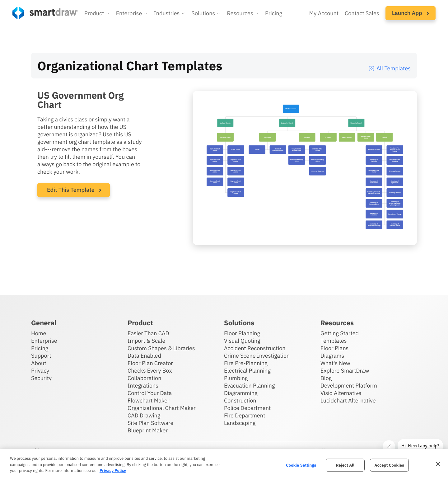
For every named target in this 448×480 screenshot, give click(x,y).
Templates (334, 341)
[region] (224, 465)
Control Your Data (150, 393)
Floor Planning (242, 333)
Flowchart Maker (149, 400)
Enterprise (44, 341)
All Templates (389, 68)
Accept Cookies (389, 465)
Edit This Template (71, 190)
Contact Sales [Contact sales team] (362, 13)
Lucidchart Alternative (348, 400)
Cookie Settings (301, 465)
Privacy (40, 371)
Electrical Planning (247, 371)
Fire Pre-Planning (246, 363)
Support (41, 356)
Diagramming (241, 393)
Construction (240, 400)
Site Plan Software (150, 423)
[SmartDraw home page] (45, 13)
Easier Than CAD (148, 333)
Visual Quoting (242, 341)
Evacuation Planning (249, 386)
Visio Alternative (341, 393)
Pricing (40, 348)
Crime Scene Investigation (257, 356)
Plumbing (236, 378)
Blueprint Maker (148, 430)
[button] (97, 13)
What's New (335, 363)
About (39, 363)
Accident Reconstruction (255, 348)
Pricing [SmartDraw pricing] (274, 13)
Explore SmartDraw (345, 371)
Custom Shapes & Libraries (161, 348)
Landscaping (240, 423)
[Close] (438, 464)
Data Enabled (144, 356)
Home (39, 333)
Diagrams (332, 356)
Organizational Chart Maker (162, 408)
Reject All (345, 465)
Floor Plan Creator (150, 363)
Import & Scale (146, 341)
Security (41, 378)
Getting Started (340, 333)
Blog (326, 378)
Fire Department (245, 415)
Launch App (411, 13)
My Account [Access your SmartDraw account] (324, 13)
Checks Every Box (150, 371)
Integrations (143, 386)
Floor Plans (334, 348)
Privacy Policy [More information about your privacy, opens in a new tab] (113, 471)
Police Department (247, 408)
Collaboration (144, 378)
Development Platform (349, 386)
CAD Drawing (144, 415)
